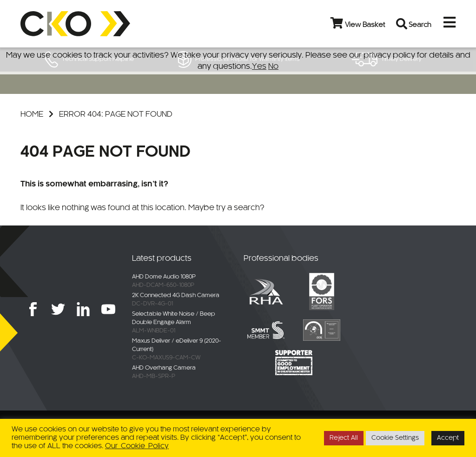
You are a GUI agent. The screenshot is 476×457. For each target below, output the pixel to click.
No (273, 66)
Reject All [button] (344, 438)
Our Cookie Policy (137, 446)
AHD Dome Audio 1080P (164, 277)
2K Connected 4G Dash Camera (176, 296)
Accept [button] (448, 438)
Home (32, 114)
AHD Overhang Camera (164, 368)
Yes (259, 66)
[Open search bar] (403, 24)
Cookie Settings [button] (395, 438)
